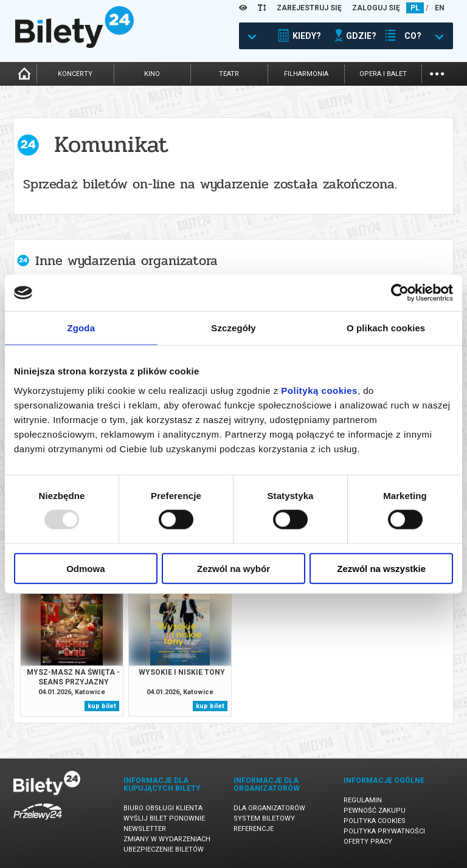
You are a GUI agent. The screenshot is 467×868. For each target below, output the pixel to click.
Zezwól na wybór (233, 568)
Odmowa (85, 568)
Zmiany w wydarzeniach (167, 839)
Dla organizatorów (269, 808)
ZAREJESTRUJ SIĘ (309, 8)
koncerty (75, 74)
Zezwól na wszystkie (381, 568)
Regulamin (363, 800)
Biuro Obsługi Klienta (163, 808)
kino (152, 74)
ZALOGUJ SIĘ (376, 8)
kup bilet (102, 706)
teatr (229, 74)
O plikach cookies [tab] (386, 328)
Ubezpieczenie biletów (164, 849)
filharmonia (306, 74)
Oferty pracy (368, 842)
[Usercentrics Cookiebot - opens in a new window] (400, 293)
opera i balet (383, 74)
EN (440, 8)
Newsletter (145, 829)
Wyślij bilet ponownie (164, 818)
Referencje (254, 829)
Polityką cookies (319, 390)
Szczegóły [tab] (233, 328)
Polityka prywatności (384, 831)
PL (415, 8)
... (437, 73)
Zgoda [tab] (81, 328)
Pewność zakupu (375, 811)
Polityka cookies (375, 821)
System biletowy (264, 818)
